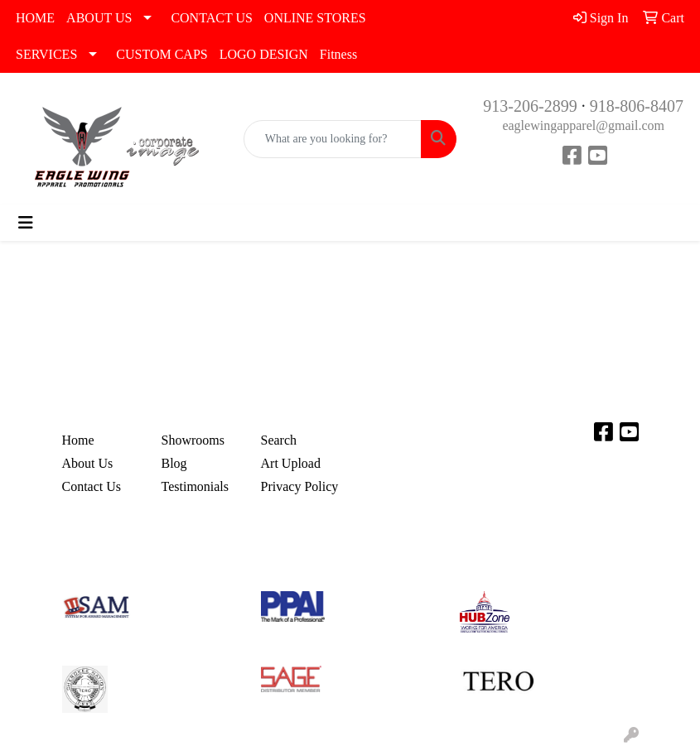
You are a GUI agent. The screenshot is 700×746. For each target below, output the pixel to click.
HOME (35, 18)
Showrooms (193, 440)
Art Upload (291, 463)
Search (279, 440)
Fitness (338, 54)
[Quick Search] (333, 139)
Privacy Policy (300, 486)
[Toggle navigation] (26, 223)
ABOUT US (99, 18)
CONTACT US (211, 18)
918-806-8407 (637, 106)
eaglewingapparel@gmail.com (583, 125)
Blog (174, 463)
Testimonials (196, 486)
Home (78, 440)
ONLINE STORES (315, 18)
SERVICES (46, 54)
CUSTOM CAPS (162, 54)
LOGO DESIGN (264, 54)
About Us (88, 463)
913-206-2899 (530, 106)
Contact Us (92, 486)
